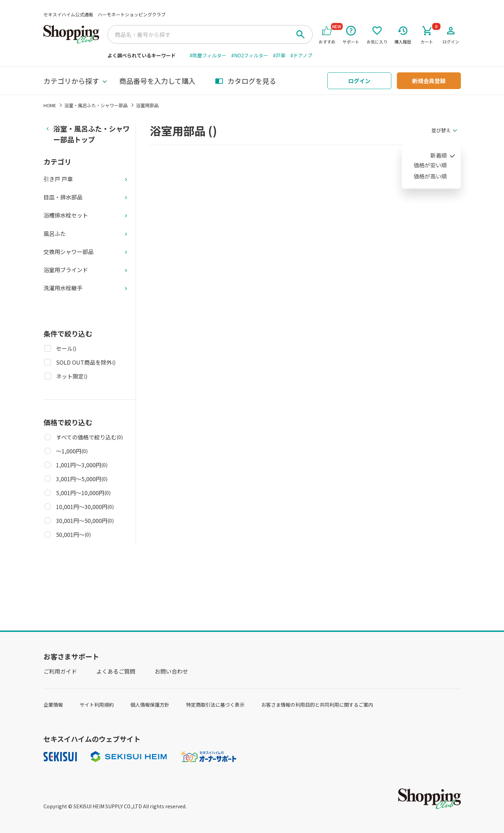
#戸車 (279, 55)
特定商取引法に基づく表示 (215, 705)
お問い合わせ (171, 671)
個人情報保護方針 (150, 705)
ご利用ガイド (60, 671)
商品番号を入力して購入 (157, 81)
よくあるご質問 (116, 671)
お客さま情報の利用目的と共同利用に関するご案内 (317, 705)
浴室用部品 (147, 105)
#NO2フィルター (250, 55)
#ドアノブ (301, 55)
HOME (50, 105)
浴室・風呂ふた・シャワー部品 (96, 105)
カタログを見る (246, 81)
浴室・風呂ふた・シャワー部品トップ (91, 134)
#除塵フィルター (208, 55)
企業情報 (53, 705)
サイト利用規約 (97, 705)
